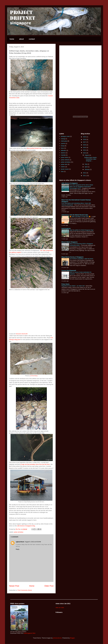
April (86, 167)
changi (63, 139)
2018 (85, 139)
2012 (85, 173)
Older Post (49, 586)
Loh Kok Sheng (34, 376)
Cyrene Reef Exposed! (69, 270)
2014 (85, 150)
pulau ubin (64, 164)
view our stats (60, 608)
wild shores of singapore (70, 183)
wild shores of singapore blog (26, 526)
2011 (85, 176)
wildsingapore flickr (30, 633)
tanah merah (65, 169)
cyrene (63, 143)
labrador (63, 150)
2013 (85, 153)
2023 (85, 137)
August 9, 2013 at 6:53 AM (33, 542)
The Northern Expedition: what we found (81, 259)
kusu (62, 148)
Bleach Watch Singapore (70, 242)
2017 (85, 142)
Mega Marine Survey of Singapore (73, 257)
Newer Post (14, 586)
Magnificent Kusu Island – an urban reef (73, 286)
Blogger (72, 638)
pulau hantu (65, 157)
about (22, 39)
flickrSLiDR (25, 334)
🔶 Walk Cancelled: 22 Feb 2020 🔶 (80, 217)
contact (32, 39)
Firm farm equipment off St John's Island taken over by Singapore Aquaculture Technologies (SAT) (81, 187)
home (12, 39)
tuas (62, 171)
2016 (85, 145)
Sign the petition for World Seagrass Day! (82, 230)
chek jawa (64, 141)
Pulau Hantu (65, 284)
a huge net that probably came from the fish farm (35, 464)
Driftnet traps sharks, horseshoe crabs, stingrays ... (91, 159)
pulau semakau (19, 532)
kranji (63, 146)
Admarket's (19, 334)
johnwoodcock (57, 638)
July (86, 164)
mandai (63, 155)
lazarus (63, 153)
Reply (18, 549)
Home (32, 586)
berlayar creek (65, 136)
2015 (85, 147)
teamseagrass (66, 228)
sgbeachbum (20, 542)
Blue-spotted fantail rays (34, 148)
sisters (63, 167)
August (87, 155)
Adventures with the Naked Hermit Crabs (75, 215)
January (87, 169)
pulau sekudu (65, 160)
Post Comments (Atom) (25, 590)
